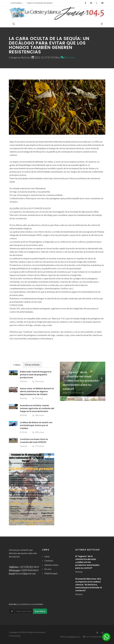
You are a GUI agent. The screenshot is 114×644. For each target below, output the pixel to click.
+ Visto (17, 365)
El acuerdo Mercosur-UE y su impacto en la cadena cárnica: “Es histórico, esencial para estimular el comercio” (89, 585)
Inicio (47, 556)
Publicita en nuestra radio (40, 3)
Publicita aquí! (51, 573)
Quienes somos (51, 565)
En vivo (48, 569)
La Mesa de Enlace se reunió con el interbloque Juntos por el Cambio (36, 425)
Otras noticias (32, 365)
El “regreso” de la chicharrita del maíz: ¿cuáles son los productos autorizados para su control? (87, 562)
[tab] (17, 365)
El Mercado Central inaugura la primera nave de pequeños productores (36, 375)
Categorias (17, 3)
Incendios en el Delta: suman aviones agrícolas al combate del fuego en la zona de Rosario (37, 408)
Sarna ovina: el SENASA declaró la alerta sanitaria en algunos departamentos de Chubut (37, 391)
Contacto (49, 561)
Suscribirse (40, 611)
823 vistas (68, 57)
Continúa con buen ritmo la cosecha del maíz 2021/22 (34, 441)
